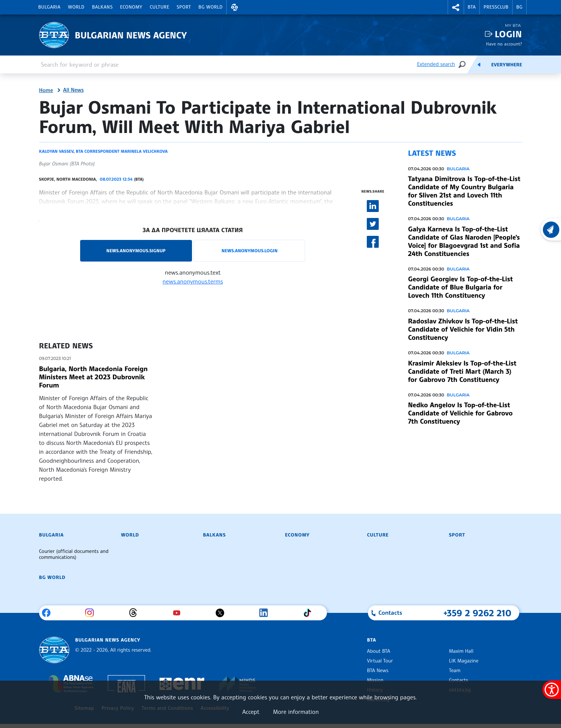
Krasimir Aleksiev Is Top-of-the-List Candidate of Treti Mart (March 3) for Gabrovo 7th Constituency (462, 371)
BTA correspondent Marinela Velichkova (122, 151)
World (76, 7)
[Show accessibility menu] (552, 690)
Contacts (459, 680)
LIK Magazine (464, 661)
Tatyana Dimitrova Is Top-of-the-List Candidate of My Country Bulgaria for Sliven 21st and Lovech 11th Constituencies (464, 191)
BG (519, 7)
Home (46, 91)
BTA (472, 7)
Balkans (102, 7)
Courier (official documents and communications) (74, 554)
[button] (234, 7)
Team (455, 671)
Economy (131, 7)
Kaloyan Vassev (56, 151)
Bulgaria (50, 7)
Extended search (436, 64)
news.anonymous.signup (136, 251)
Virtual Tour (380, 661)
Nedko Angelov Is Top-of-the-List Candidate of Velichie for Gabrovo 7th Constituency (461, 413)
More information (296, 712)
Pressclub (496, 7)
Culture (160, 7)
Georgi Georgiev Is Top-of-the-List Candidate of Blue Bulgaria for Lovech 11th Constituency (461, 287)
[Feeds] (479, 64)
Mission (375, 680)
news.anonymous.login (249, 251)
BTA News (378, 671)
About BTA (379, 651)
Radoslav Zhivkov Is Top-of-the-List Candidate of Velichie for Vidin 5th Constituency (463, 329)
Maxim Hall (461, 651)
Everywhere (507, 65)
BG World (210, 7)
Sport (184, 7)
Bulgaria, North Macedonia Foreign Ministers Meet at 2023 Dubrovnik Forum (93, 377)
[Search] (462, 64)
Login (508, 34)
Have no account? (504, 44)
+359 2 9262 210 (478, 613)
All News (73, 90)
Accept (251, 712)
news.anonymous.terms (193, 281)
